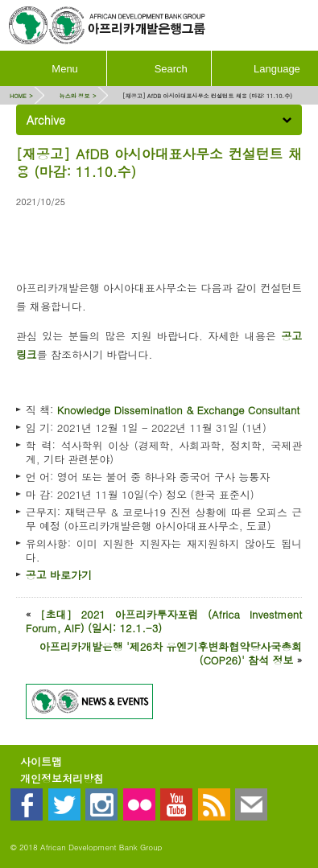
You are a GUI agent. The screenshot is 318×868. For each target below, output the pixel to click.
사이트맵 (41, 761)
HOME (18, 96)
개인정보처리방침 (62, 778)
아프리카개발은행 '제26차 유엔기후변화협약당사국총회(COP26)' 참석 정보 (171, 653)
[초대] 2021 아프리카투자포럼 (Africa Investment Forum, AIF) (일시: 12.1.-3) (164, 621)
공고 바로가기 (59, 575)
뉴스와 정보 (74, 96)
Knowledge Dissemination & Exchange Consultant (179, 410)
